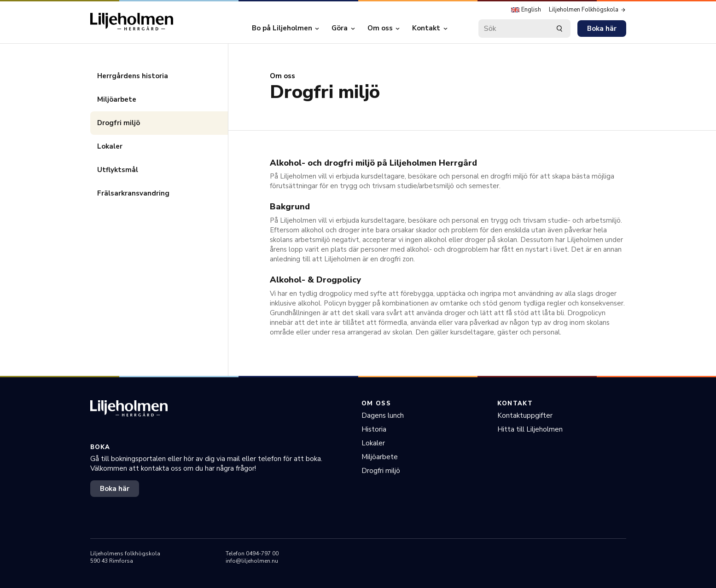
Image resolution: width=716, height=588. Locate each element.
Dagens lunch (383, 415)
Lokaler (110, 146)
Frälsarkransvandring (133, 193)
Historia (374, 429)
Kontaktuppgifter (525, 415)
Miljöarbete (117, 99)
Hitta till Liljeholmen (530, 429)
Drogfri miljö (119, 123)
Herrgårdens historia (133, 76)
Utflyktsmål (118, 170)
